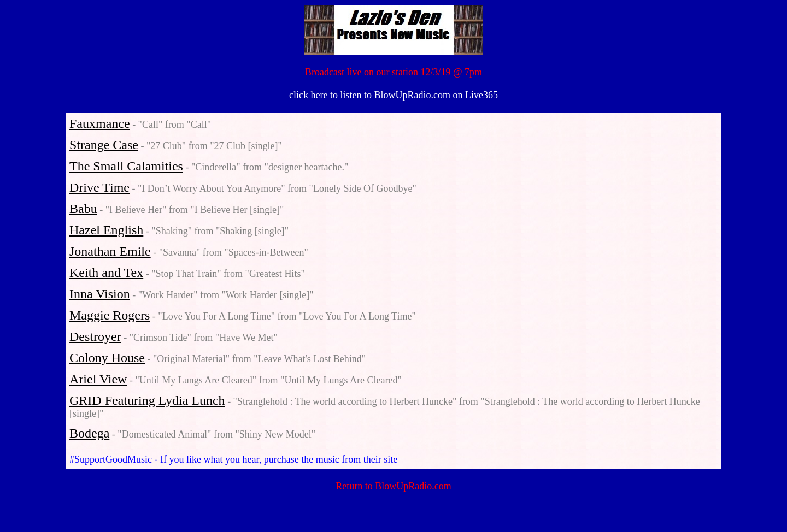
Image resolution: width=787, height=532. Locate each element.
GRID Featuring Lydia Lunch (147, 400)
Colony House (107, 358)
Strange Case (104, 145)
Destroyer (95, 336)
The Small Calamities (126, 166)
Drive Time (99, 187)
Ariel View (98, 379)
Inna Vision (100, 294)
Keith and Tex (106, 273)
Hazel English (106, 230)
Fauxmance (100, 123)
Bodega (89, 433)
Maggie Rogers (110, 315)
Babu (83, 209)
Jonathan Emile (110, 251)
